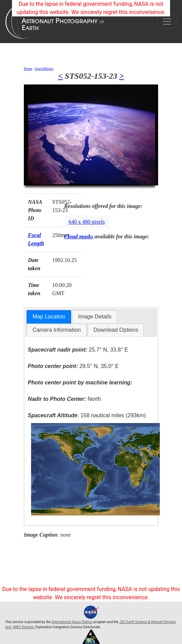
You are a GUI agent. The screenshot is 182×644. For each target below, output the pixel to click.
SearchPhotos (44, 69)
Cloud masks (79, 236)
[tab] (49, 317)
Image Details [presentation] (95, 317)
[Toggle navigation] (167, 22)
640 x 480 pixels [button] (87, 222)
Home (28, 69)
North (64, 399)
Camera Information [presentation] (57, 330)
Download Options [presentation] (116, 330)
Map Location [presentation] (49, 317)
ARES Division (23, 627)
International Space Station (72, 622)
